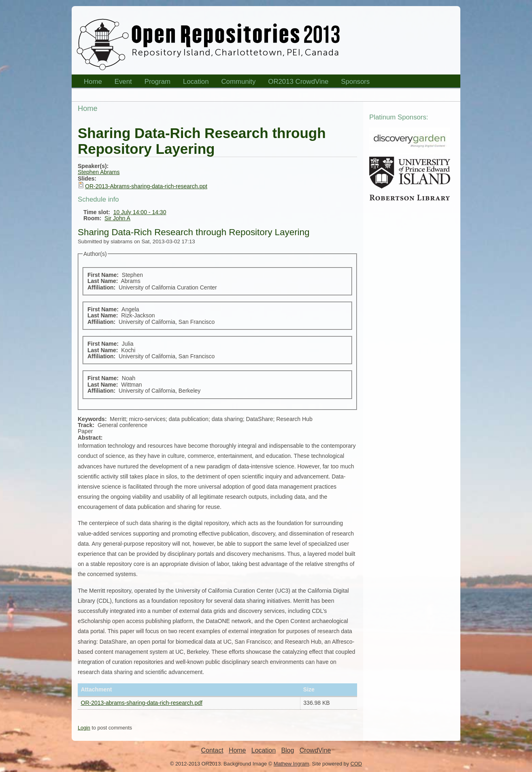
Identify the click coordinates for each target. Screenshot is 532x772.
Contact (212, 750)
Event (121, 83)
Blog (287, 750)
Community (239, 82)
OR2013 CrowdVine (298, 82)
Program (155, 83)
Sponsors (353, 83)
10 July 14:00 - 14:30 (140, 212)
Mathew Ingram (292, 764)
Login (84, 728)
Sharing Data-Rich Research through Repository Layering (194, 232)
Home (90, 83)
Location (193, 83)
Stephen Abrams (99, 172)
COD (356, 764)
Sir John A (117, 218)
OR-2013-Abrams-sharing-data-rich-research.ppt (146, 186)
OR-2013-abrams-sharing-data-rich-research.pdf (142, 703)
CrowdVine (315, 750)
